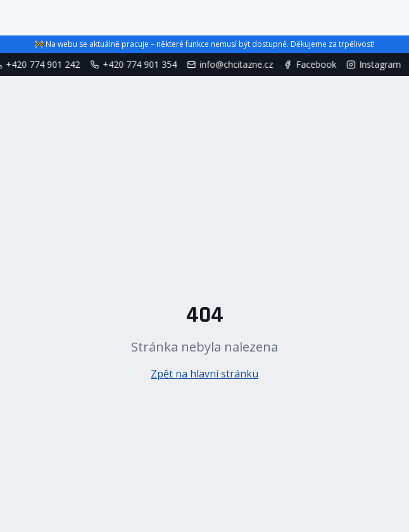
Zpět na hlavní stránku (204, 374)
